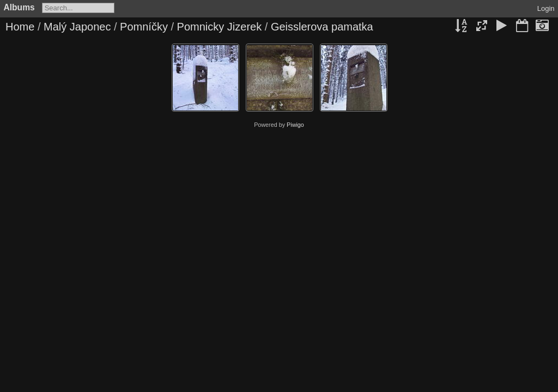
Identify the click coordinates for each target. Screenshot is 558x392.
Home (20, 27)
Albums (19, 7)
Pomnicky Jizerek (220, 27)
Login (546, 8)
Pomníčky (144, 27)
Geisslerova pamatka (322, 27)
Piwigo (295, 125)
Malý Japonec (77, 27)
